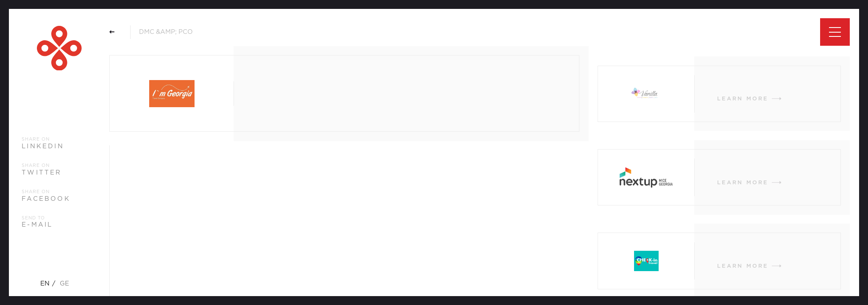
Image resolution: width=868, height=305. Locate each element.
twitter (42, 173)
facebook (46, 199)
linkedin (43, 147)
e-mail (37, 225)
